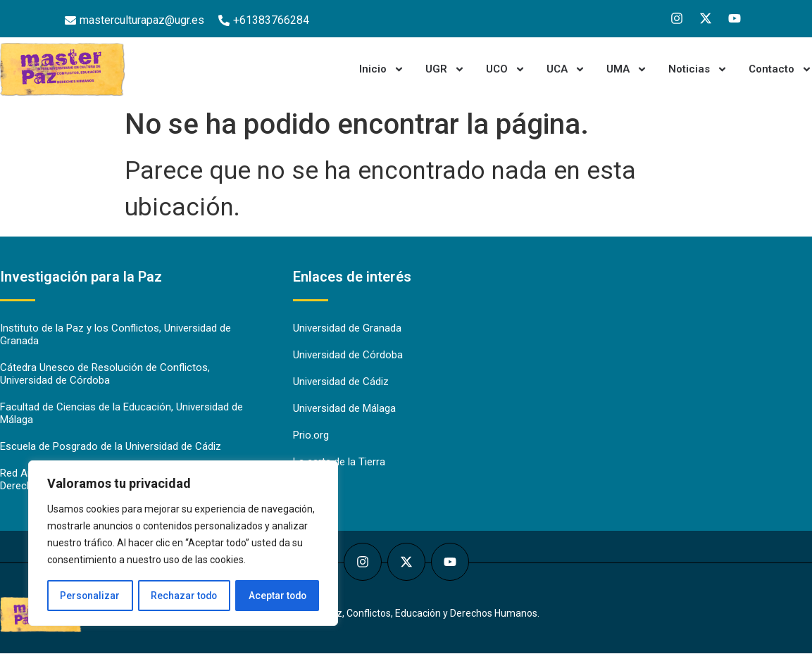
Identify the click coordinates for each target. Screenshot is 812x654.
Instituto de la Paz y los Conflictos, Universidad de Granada (115, 335)
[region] (183, 543)
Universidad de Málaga (344, 409)
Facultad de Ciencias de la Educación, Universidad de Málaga (121, 414)
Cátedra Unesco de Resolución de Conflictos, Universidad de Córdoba (105, 375)
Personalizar (89, 596)
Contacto (780, 69)
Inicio (382, 69)
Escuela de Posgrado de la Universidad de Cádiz (111, 447)
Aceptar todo (277, 596)
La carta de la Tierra (339, 463)
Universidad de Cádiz (341, 382)
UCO (506, 69)
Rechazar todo (183, 596)
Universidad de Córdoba (348, 356)
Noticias (698, 69)
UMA (627, 69)
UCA (566, 69)
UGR (445, 69)
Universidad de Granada (347, 329)
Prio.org (311, 436)
